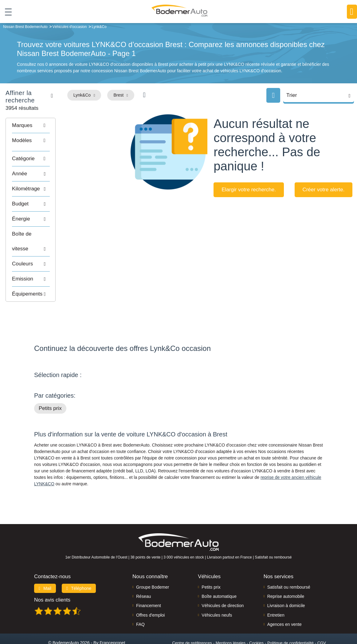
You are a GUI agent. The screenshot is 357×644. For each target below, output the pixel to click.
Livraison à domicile (286, 581)
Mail (45, 564)
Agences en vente (284, 600)
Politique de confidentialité (290, 618)
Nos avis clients (52, 575)
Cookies (256, 618)
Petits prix (50, 384)
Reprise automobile (286, 572)
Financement (149, 581)
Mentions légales (231, 618)
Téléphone (79, 564)
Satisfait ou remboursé (289, 563)
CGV (322, 618)
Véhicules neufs (217, 590)
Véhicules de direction (223, 581)
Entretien (276, 590)
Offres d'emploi (150, 590)
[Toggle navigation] (6, 12)
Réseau (143, 572)
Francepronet (112, 618)
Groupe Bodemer (153, 563)
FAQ (140, 600)
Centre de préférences (192, 618)
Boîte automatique (219, 572)
